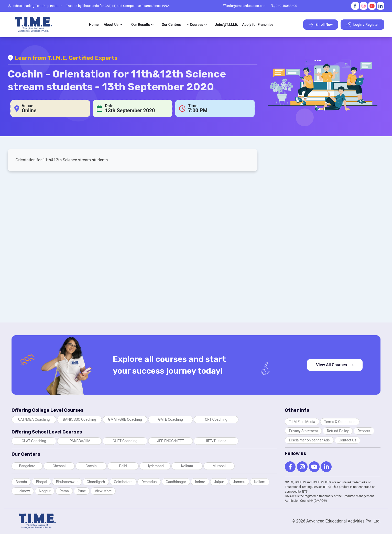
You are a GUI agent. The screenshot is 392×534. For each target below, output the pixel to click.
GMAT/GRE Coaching (125, 419)
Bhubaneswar (67, 482)
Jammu (239, 482)
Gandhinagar (176, 482)
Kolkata (187, 466)
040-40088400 (284, 6)
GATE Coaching (170, 419)
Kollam (260, 482)
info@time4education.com (245, 6)
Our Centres (171, 25)
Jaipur (219, 482)
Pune (82, 491)
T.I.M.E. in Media (302, 422)
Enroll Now (321, 25)
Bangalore (27, 466)
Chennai (59, 466)
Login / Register (362, 25)
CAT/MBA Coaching (34, 419)
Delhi (123, 466)
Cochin (91, 466)
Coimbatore (123, 482)
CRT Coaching (216, 419)
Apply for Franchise (258, 25)
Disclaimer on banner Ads (309, 440)
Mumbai (219, 466)
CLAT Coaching (34, 441)
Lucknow (23, 491)
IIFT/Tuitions (216, 441)
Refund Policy (338, 431)
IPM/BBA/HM (79, 441)
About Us (111, 25)
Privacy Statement (303, 431)
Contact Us (348, 440)
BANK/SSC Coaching (79, 419)
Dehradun (149, 482)
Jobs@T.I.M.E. (226, 25)
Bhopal (41, 482)
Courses (195, 25)
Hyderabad (155, 466)
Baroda (21, 482)
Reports (364, 431)
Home (94, 25)
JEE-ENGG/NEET (171, 441)
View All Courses (335, 365)
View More (103, 491)
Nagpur (45, 491)
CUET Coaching (125, 441)
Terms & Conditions (340, 422)
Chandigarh (96, 482)
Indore (200, 482)
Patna (64, 491)
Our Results (141, 25)
